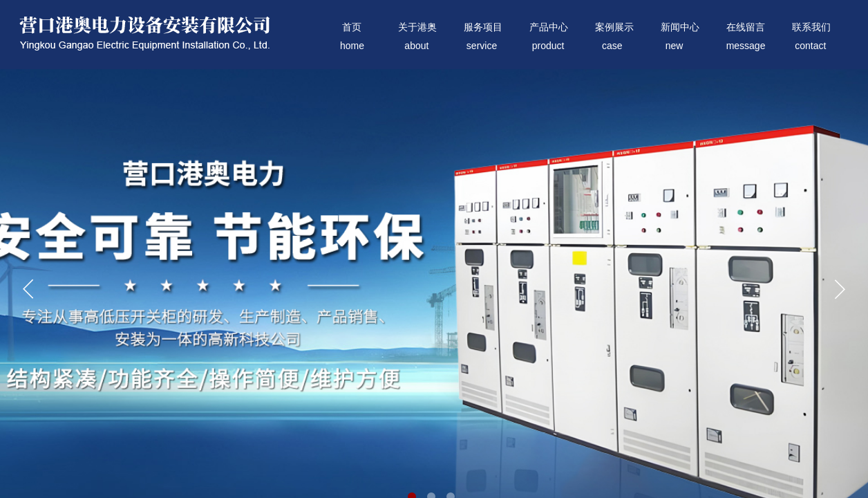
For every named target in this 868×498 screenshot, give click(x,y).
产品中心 (549, 27)
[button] (840, 289)
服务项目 (483, 27)
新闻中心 (680, 27)
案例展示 (614, 27)
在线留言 (746, 27)
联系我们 (811, 27)
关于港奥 (417, 27)
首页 (352, 27)
